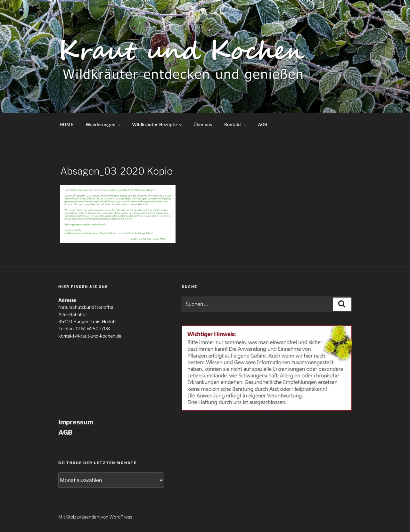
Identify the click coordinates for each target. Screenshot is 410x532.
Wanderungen (103, 124)
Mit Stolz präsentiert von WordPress (95, 517)
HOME (66, 124)
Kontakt (236, 124)
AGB (263, 124)
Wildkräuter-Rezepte (157, 124)
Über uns (203, 124)
